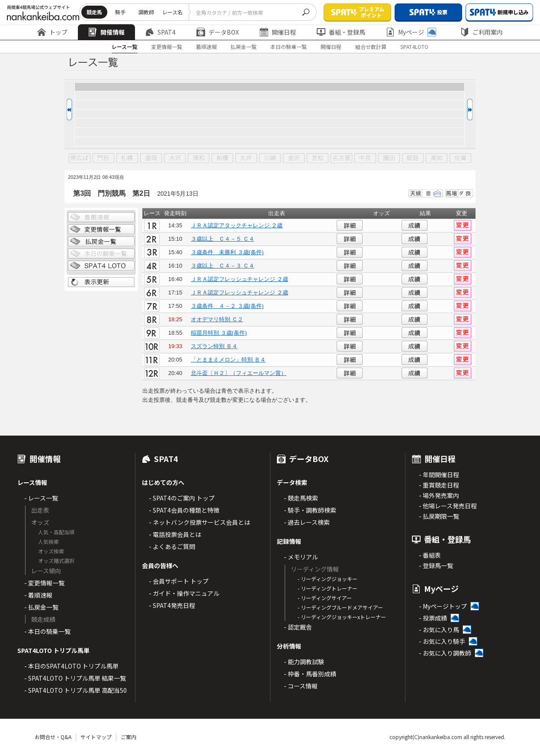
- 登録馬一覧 (436, 565)
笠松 (318, 158)
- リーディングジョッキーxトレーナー (342, 617)
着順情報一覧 (101, 217)
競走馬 (94, 12)
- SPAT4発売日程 (172, 605)
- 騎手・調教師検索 (310, 510)
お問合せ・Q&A (53, 737)
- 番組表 (430, 555)
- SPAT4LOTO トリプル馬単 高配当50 (76, 690)
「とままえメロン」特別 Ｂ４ (228, 360)
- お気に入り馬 (439, 630)
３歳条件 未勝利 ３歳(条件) (227, 252)
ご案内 (129, 737)
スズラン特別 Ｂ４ (214, 346)
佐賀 (460, 158)
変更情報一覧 (167, 47)
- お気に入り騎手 (442, 641)
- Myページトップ (443, 606)
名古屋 (341, 158)
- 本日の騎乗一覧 (47, 631)
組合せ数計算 (371, 47)
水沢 (175, 158)
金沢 (294, 158)
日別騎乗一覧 (101, 254)
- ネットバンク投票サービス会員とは (199, 522)
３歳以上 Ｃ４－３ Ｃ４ (223, 266)
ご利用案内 (482, 32)
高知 (437, 158)
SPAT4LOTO (414, 47)
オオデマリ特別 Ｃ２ (217, 319)
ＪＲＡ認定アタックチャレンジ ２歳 (237, 225)
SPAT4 (161, 32)
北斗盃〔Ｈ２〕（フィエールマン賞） (239, 373)
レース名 (172, 12)
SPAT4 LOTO (101, 266)
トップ (52, 32)
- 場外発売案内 (439, 495)
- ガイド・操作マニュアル (184, 593)
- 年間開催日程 (439, 475)
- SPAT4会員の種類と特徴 (184, 510)
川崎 (270, 158)
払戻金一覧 (244, 47)
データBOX (218, 32)
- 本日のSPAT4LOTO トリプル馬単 (71, 666)
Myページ (411, 32)
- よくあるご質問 (172, 546)
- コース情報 (301, 686)
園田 (389, 158)
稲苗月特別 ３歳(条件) (219, 333)
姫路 (413, 158)
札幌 (127, 158)
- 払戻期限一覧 (439, 516)
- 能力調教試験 (304, 662)
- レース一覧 (41, 498)
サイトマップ (96, 737)
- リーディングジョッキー (328, 579)
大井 (246, 158)
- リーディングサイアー (325, 598)
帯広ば (80, 158)
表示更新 (101, 282)
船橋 (222, 158)
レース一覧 (124, 47)
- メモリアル (301, 557)
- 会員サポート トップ (179, 581)
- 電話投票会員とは (175, 534)
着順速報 (206, 47)
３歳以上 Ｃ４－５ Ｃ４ (223, 239)
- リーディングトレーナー (328, 588)
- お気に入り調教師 (445, 653)
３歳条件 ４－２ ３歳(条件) (227, 306)
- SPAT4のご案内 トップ (182, 498)
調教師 (146, 12)
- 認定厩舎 (298, 627)
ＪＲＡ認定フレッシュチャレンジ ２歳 (239, 279)
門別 (103, 158)
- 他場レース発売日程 (448, 506)
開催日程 (278, 32)
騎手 (120, 12)
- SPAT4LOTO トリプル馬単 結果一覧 (75, 678)
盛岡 (151, 158)
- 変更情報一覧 (44, 583)
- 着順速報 (38, 595)
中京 (365, 158)
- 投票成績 (433, 618)
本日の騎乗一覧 (289, 47)
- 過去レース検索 (307, 522)
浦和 (199, 158)
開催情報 (106, 32)
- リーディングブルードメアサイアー (340, 607)
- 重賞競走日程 (439, 485)
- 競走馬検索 (301, 498)
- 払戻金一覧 (41, 607)
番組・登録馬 (341, 32)
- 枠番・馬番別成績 (310, 674)
